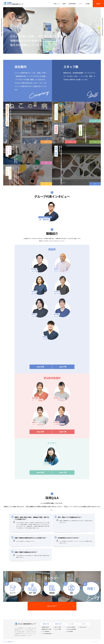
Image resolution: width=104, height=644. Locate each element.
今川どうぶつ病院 (58, 629)
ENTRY (98, 4)
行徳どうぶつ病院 (58, 627)
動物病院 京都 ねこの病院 (47, 629)
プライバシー (96, 642)
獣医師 (64, 4)
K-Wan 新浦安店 (70, 631)
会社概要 (88, 4)
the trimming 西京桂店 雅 (71, 629)
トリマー (81, 4)
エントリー (52, 606)
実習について (57, 4)
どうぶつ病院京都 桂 (46, 631)
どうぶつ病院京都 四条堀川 (47, 634)
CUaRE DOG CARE (83, 627)
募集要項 (40, 367)
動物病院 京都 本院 (45, 627)
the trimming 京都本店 (71, 627)
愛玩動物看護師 (72, 4)
